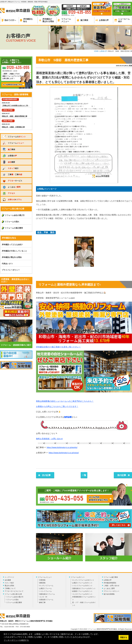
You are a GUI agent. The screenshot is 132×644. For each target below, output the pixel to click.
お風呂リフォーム (45, 588)
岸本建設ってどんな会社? (12, 244)
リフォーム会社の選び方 (15, 215)
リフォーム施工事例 (111, 577)
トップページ (9, 577)
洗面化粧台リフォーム (47, 594)
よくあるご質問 (109, 588)
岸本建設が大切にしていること (14, 251)
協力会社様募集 (109, 594)
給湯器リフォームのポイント (82, 591)
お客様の (10, 156)
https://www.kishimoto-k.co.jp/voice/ (64, 453)
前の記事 (122, 475)
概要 (9, 162)
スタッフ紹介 (9, 583)
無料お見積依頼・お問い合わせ (49, 439)
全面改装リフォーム (46, 600)
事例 (9, 149)
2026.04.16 (16, 124)
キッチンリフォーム (46, 586)
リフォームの (14, 137)
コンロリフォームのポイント (82, 594)
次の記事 (46, 475)
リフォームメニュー (64, 20)
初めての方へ (9, 20)
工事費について (10, 588)
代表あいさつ (7, 264)
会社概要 (8, 580)
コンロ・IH (43, 597)
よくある (11, 187)
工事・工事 (12, 174)
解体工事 (42, 602)
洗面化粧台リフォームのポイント (84, 588)
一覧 (84, 475)
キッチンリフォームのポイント (83, 580)
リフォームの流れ (12, 222)
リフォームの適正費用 (14, 228)
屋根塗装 (42, 583)
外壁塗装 (42, 580)
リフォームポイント (78, 577)
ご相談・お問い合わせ (111, 586)
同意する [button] (124, 637)
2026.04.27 (16, 113)
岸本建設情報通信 (110, 583)
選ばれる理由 (9, 586)
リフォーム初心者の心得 (13, 594)
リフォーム (13, 143)
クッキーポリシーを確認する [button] (16, 640)
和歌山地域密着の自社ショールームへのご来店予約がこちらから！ (65, 401)
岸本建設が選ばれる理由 (46, 20)
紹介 (10, 168)
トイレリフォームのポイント (82, 586)
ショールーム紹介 (122, 20)
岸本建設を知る (26, 20)
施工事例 (82, 20)
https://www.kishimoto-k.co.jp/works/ (62, 447)
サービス (12, 181)
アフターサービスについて (14, 591)
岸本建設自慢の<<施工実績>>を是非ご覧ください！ (58, 347)
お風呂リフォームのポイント (82, 583)
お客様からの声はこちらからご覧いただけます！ (57, 406)
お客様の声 (102, 20)
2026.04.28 (16, 103)
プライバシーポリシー (11, 270)
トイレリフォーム (45, 591)
